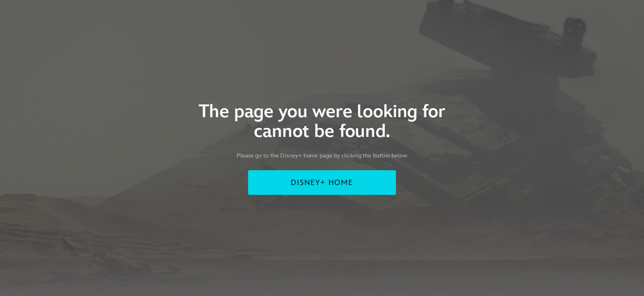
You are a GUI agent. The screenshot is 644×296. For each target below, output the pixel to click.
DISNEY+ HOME (322, 183)
